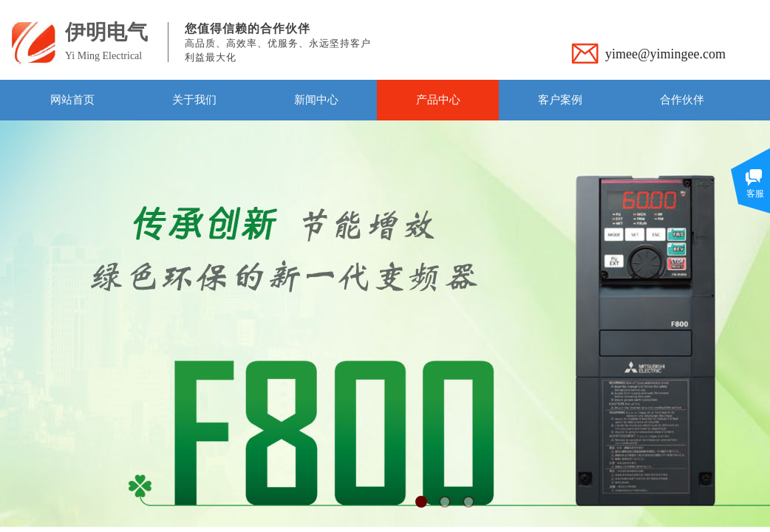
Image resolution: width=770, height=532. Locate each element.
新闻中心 (316, 100)
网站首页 (72, 100)
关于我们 (194, 100)
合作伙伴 (682, 100)
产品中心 (438, 100)
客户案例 (560, 100)
